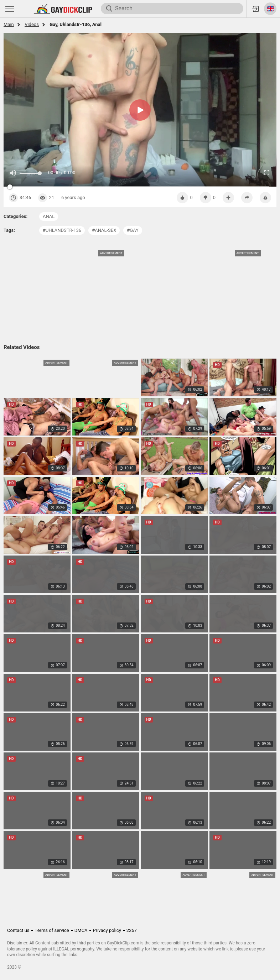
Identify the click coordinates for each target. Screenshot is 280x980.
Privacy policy (107, 930)
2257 (132, 930)
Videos (32, 24)
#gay (133, 230)
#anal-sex (104, 230)
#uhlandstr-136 (62, 230)
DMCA (81, 930)
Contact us (18, 930)
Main (9, 24)
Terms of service (52, 930)
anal (49, 216)
